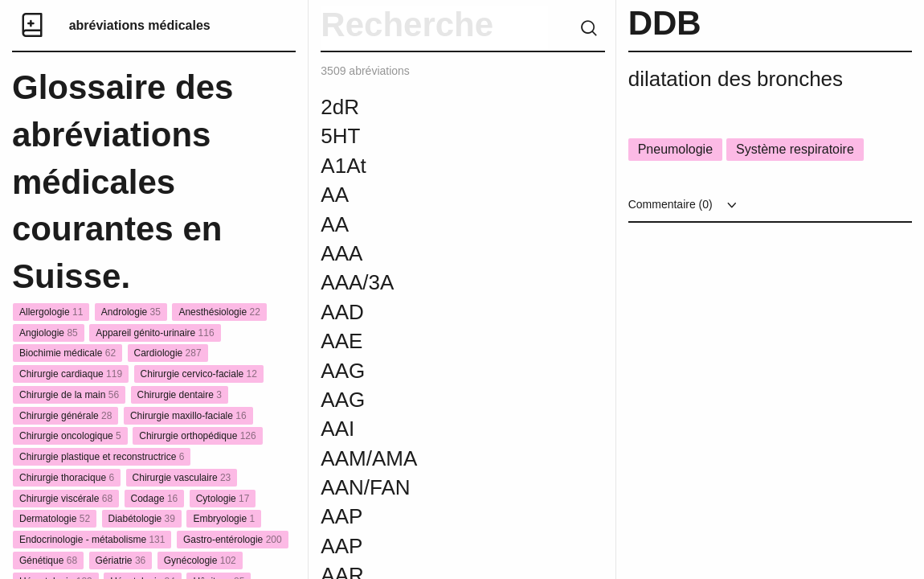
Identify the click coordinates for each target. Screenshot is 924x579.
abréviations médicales (140, 25)
